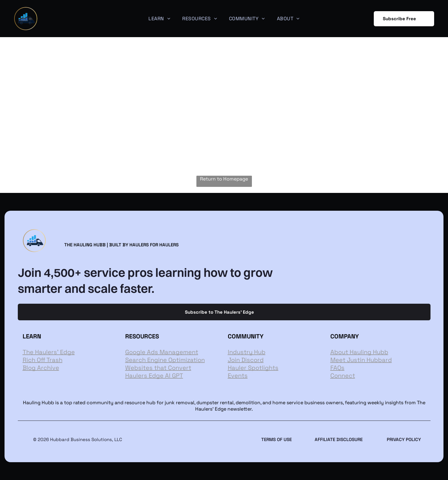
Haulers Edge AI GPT (154, 376)
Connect (343, 376)
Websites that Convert (158, 368)
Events (238, 376)
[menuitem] (159, 19)
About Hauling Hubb (359, 352)
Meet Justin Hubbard (361, 360)
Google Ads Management (162, 352)
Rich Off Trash (43, 360)
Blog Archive (41, 368)
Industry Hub (247, 352)
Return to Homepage (224, 179)
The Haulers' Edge (49, 352)
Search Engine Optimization (165, 360)
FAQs (337, 368)
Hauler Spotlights (253, 368)
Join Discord (246, 360)
